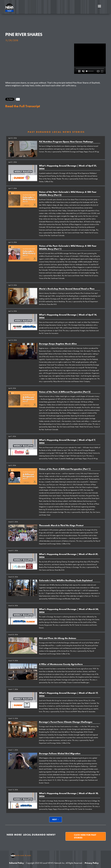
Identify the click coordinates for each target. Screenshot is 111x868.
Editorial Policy (16, 863)
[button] (99, 6)
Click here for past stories (85, 836)
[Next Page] (56, 819)
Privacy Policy (92, 863)
